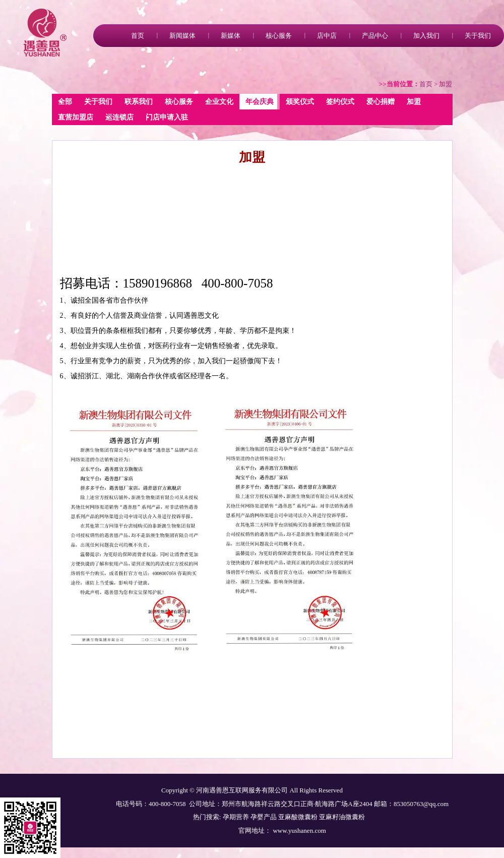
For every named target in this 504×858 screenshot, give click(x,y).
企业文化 (219, 102)
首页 (138, 36)
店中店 (327, 36)
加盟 (414, 102)
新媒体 (231, 36)
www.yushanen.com (299, 831)
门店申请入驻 (167, 117)
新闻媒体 (182, 36)
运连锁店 (119, 117)
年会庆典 (260, 102)
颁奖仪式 (300, 102)
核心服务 (279, 36)
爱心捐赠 (381, 102)
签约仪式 (340, 102)
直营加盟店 (76, 117)
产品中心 (375, 36)
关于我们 (478, 36)
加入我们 (426, 36)
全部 (65, 102)
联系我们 (139, 102)
